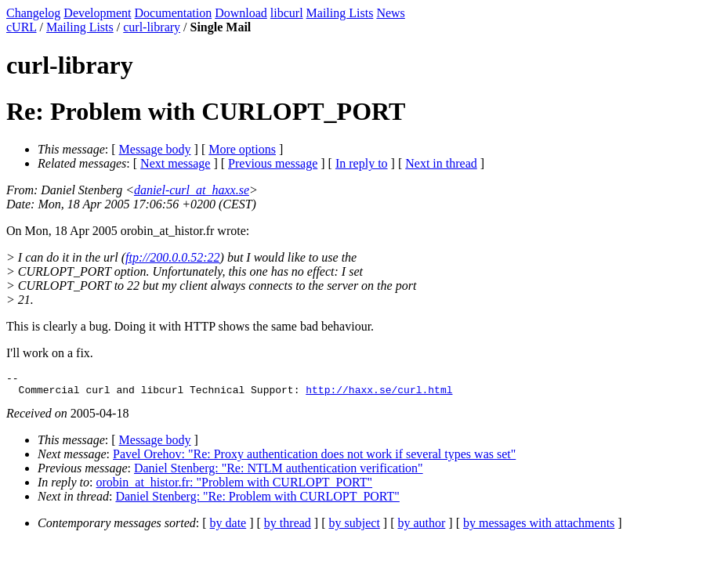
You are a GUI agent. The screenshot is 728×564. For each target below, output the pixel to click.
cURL (22, 27)
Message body (155, 149)
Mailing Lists (340, 13)
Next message (175, 163)
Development (97, 13)
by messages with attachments (539, 528)
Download (241, 13)
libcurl (287, 13)
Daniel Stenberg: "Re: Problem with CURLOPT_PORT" (257, 501)
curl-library (152, 27)
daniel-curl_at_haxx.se (192, 190)
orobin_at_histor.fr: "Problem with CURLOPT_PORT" (235, 487)
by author (421, 528)
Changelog (33, 13)
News (390, 13)
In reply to (362, 163)
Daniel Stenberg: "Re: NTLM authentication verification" (279, 473)
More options (242, 149)
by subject (355, 528)
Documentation (174, 13)
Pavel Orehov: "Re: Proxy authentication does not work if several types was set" (314, 459)
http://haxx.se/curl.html (379, 394)
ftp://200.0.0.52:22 (172, 257)
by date (228, 528)
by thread (288, 528)
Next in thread (441, 163)
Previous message (273, 163)
